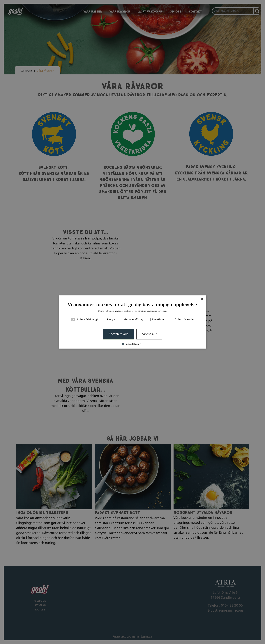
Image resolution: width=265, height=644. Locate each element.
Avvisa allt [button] (149, 334)
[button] (133, 344)
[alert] (132, 322)
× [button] (202, 299)
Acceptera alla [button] (118, 334)
